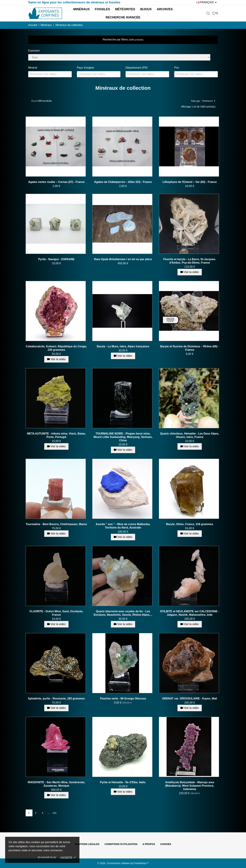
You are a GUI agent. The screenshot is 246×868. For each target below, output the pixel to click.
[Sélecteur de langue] (207, 2)
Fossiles (102, 9)
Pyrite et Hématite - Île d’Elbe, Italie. (123, 782)
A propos (149, 844)
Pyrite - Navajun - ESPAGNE (56, 259)
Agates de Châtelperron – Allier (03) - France (123, 182)
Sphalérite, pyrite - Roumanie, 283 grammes (56, 699)
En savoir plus (47, 857)
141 (54, 813)
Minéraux (81, 9)
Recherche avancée (123, 17)
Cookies (166, 844)
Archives (165, 9)
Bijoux (146, 9)
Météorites (125, 9)
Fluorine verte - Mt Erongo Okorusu (123, 699)
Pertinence (209, 101)
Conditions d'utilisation (121, 844)
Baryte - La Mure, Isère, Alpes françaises (123, 346)
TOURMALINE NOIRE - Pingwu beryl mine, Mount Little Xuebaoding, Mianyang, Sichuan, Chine (123, 437)
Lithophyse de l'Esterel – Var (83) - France (190, 182)
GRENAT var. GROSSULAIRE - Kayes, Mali (190, 699)
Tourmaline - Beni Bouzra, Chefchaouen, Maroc (56, 524)
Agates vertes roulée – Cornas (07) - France (56, 182)
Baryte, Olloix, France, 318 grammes (190, 524)
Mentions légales (87, 844)
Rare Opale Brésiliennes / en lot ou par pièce (123, 259)
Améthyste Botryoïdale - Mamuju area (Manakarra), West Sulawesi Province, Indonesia (190, 786)
